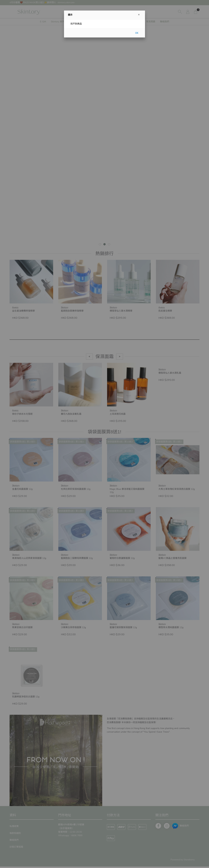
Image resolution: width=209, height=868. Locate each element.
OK (137, 33)
